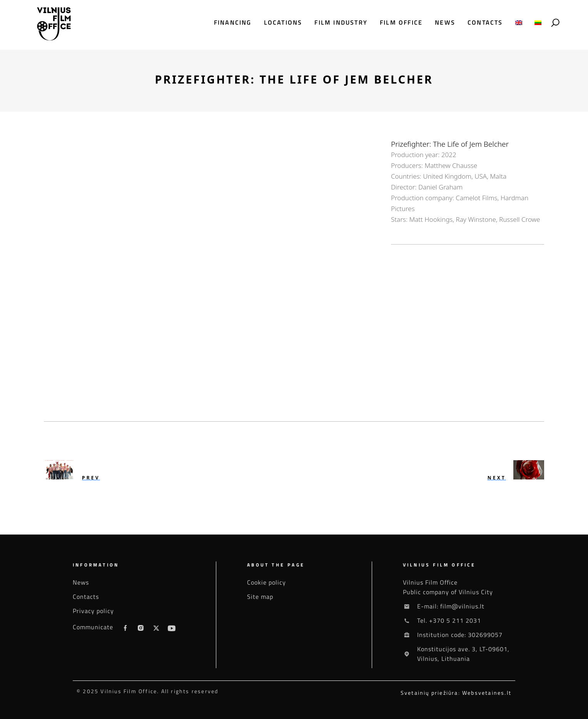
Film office (401, 23)
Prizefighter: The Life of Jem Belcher (450, 144)
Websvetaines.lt (487, 693)
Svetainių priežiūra (429, 693)
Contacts (485, 23)
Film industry (341, 23)
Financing (233, 23)
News (445, 23)
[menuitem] (519, 23)
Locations (283, 23)
